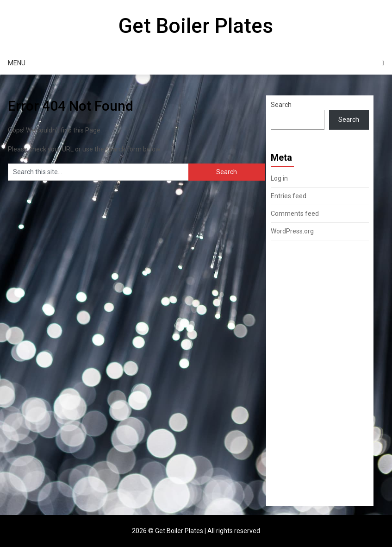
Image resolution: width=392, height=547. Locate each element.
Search (281, 105)
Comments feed (295, 214)
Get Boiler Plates (196, 26)
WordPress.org (292, 231)
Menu (17, 63)
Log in (279, 178)
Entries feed (289, 196)
